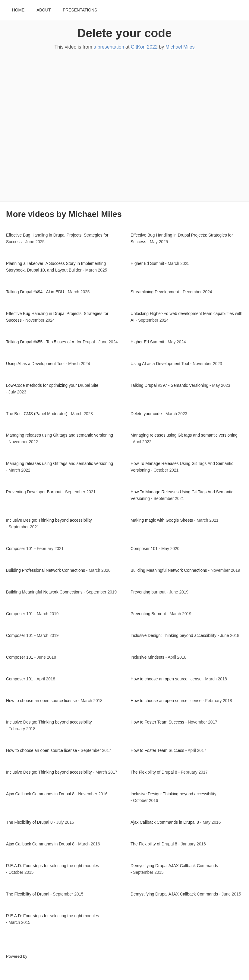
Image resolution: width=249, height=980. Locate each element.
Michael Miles (180, 47)
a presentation (109, 47)
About (44, 10)
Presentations (80, 10)
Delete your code (124, 33)
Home (18, 10)
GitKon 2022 (144, 47)
